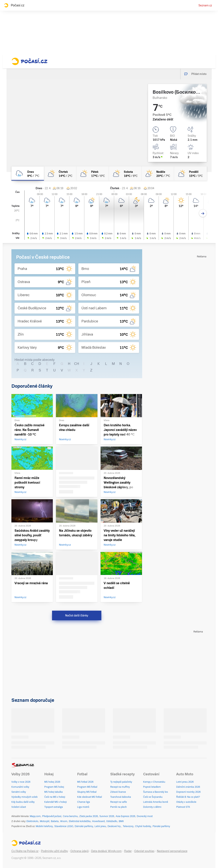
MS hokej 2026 (52, 782)
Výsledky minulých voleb (24, 797)
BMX (121, 821)
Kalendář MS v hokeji (56, 802)
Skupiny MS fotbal (87, 792)
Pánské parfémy (161, 826)
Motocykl (45, 821)
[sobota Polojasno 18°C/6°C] (125, 173)
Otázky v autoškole (186, 802)
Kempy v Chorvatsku (154, 782)
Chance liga (84, 802)
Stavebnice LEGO (64, 826)
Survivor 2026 (107, 816)
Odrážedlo (112, 821)
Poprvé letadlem (152, 787)
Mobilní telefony (44, 826)
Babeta (55, 821)
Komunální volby (20, 787)
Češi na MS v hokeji (55, 797)
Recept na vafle (119, 802)
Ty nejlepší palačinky (121, 782)
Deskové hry (114, 826)
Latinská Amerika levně (156, 802)
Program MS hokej (54, 787)
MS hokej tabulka (53, 792)
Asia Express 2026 (125, 816)
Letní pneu (100, 826)
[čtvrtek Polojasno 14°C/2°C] (60, 173)
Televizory (128, 826)
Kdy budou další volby (23, 802)
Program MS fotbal (87, 787)
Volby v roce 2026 (21, 782)
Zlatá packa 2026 (89, 816)
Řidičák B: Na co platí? (188, 797)
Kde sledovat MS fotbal (90, 797)
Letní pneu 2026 (185, 782)
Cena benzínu (70, 816)
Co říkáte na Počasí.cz (25, 851)
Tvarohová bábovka (121, 797)
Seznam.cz (205, 5)
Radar (128, 851)
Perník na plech (118, 807)
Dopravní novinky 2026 (188, 792)
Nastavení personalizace (172, 851)
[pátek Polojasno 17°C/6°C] (93, 173)
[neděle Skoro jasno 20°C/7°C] (158, 173)
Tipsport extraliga (54, 807)
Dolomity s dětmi (152, 807)
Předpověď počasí (52, 816)
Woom (64, 821)
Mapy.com (35, 816)
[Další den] (203, 213)
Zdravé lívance (118, 792)
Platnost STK (183, 807)
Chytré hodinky (143, 826)
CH (77, 364)
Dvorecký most (145, 816)
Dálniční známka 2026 (188, 787)
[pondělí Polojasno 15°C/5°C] (190, 173)
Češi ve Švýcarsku (153, 797)
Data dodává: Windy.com (106, 851)
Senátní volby (19, 792)
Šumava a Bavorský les (156, 792)
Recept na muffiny (120, 787)
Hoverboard (98, 821)
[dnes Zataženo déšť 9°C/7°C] (28, 173)
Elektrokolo (32, 821)
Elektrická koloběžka (80, 821)
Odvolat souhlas (144, 851)
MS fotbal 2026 (85, 782)
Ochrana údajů (80, 851)
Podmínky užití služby (54, 851)
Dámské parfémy (84, 826)
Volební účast (19, 807)
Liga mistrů (83, 807)
